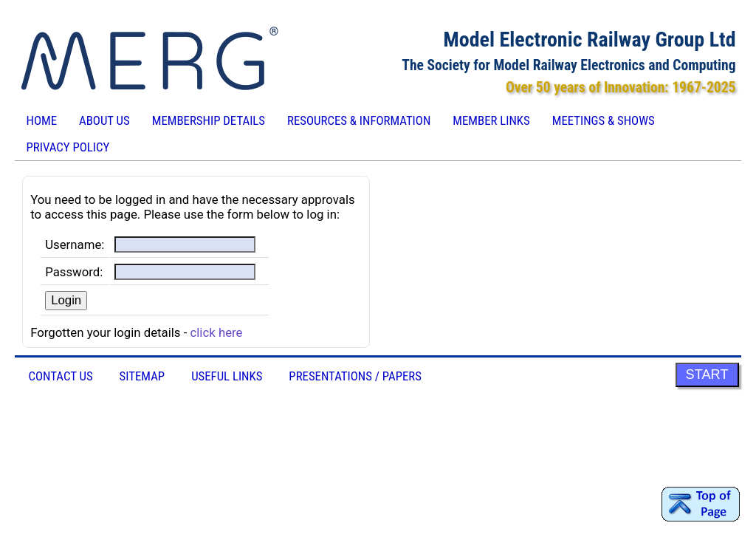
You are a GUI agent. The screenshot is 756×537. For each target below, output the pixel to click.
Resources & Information (359, 120)
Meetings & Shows (604, 120)
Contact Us (60, 376)
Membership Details (209, 120)
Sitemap (142, 376)
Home (41, 120)
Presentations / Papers (355, 376)
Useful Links (227, 376)
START (707, 374)
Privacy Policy (68, 147)
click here (217, 332)
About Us (104, 120)
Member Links (491, 120)
